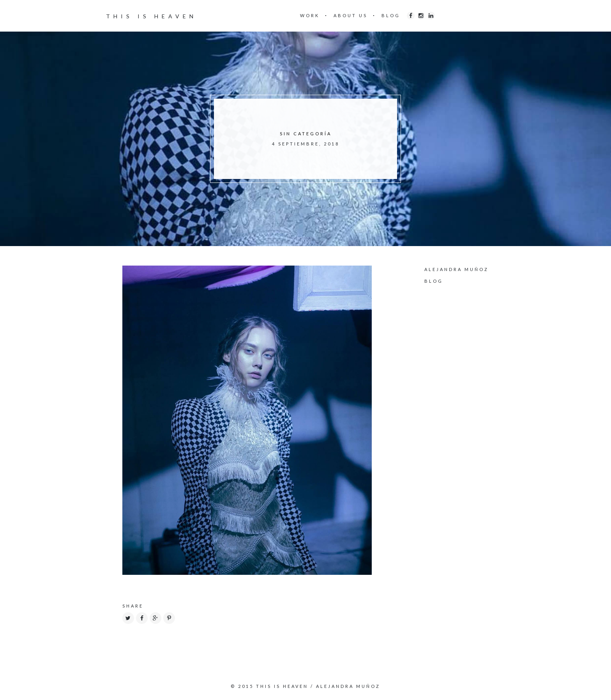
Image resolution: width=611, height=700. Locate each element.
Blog (434, 281)
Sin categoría (306, 134)
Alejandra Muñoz (456, 269)
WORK (310, 15)
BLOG (391, 15)
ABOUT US (351, 15)
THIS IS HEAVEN (151, 16)
